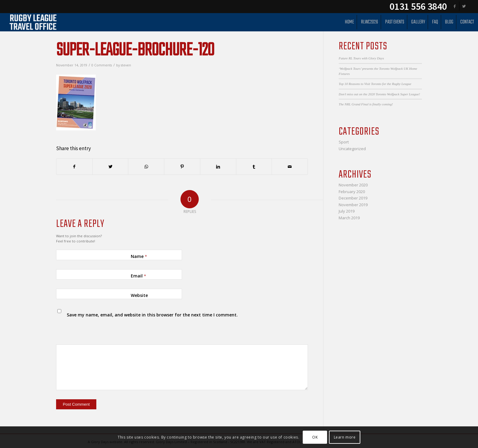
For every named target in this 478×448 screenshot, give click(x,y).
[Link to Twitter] (464, 6)
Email (138, 276)
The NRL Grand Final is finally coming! (366, 104)
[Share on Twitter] (111, 167)
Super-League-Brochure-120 (135, 51)
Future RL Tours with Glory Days (361, 58)
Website (139, 295)
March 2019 (349, 218)
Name (139, 256)
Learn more (345, 437)
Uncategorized (352, 149)
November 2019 (353, 205)
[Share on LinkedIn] (218, 167)
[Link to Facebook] (455, 6)
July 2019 (347, 211)
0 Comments (102, 65)
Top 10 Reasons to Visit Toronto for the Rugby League (375, 84)
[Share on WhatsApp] (146, 167)
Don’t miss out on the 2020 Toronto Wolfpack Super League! (379, 94)
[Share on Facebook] (74, 167)
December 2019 (353, 198)
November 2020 (353, 185)
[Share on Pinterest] (182, 167)
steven (126, 65)
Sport (344, 142)
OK (315, 437)
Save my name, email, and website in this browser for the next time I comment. (152, 315)
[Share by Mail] (290, 167)
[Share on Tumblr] (254, 167)
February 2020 (352, 192)
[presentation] (98, 329)
